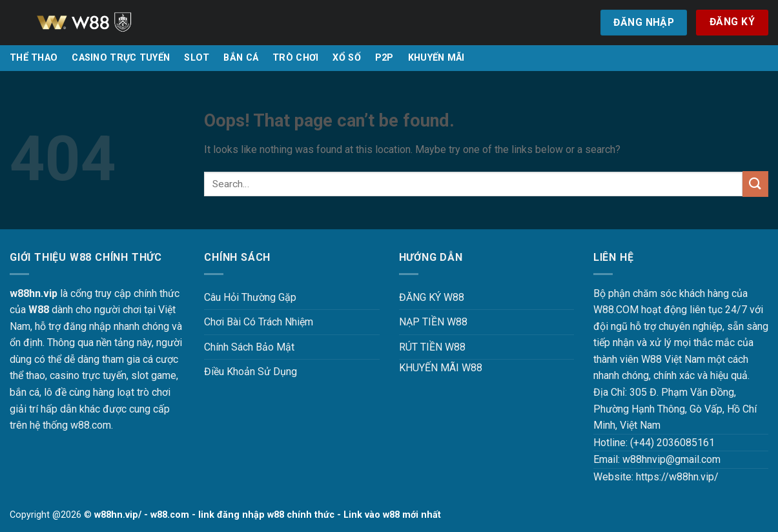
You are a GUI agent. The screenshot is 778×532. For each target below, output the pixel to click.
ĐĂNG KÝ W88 (432, 297)
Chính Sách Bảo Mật (249, 347)
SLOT (197, 58)
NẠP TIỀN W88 (433, 322)
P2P (384, 58)
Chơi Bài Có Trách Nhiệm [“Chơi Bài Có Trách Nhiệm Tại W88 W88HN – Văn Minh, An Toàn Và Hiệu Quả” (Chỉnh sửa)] (259, 322)
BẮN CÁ (241, 58)
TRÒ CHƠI (295, 58)
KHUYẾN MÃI (436, 58)
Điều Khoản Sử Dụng (251, 372)
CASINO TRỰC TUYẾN (121, 58)
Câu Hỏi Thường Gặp (250, 297)
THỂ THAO (34, 58)
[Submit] (755, 184)
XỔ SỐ (346, 58)
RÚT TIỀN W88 (432, 347)
